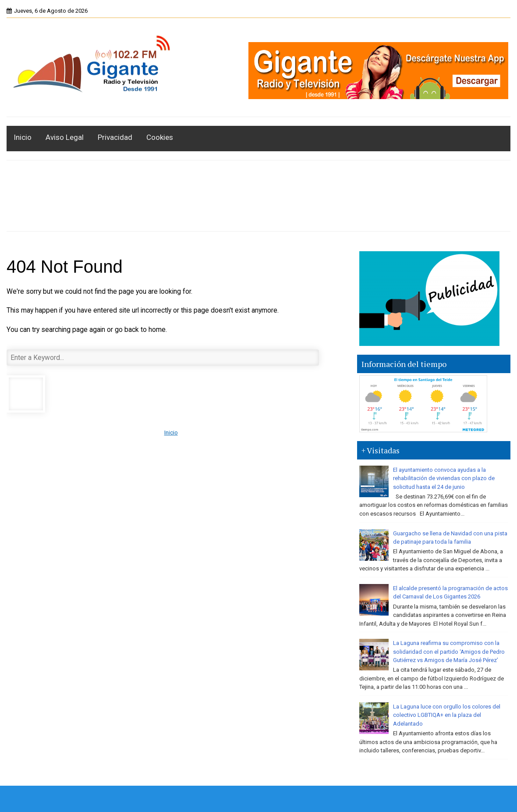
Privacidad (115, 137)
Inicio (23, 137)
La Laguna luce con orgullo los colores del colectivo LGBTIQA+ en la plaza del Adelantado (447, 715)
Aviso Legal (65, 137)
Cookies (160, 137)
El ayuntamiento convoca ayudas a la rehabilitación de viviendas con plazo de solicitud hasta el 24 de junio (444, 478)
